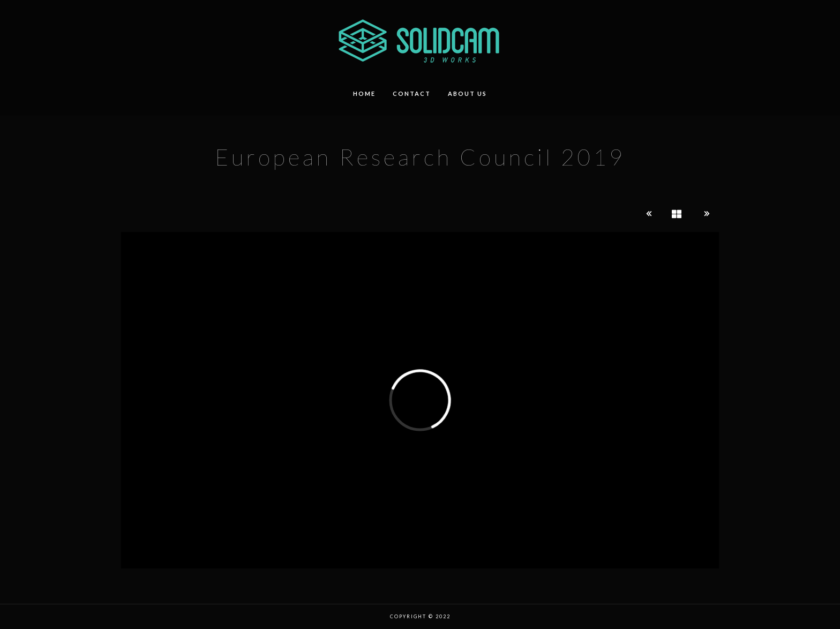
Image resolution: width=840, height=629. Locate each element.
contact (412, 93)
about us (467, 93)
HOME (364, 93)
